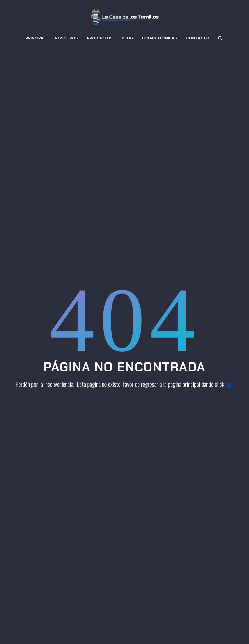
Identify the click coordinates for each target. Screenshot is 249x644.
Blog (127, 38)
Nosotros (66, 38)
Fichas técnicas (159, 38)
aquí (230, 384)
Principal (36, 38)
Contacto (198, 38)
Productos (100, 38)
